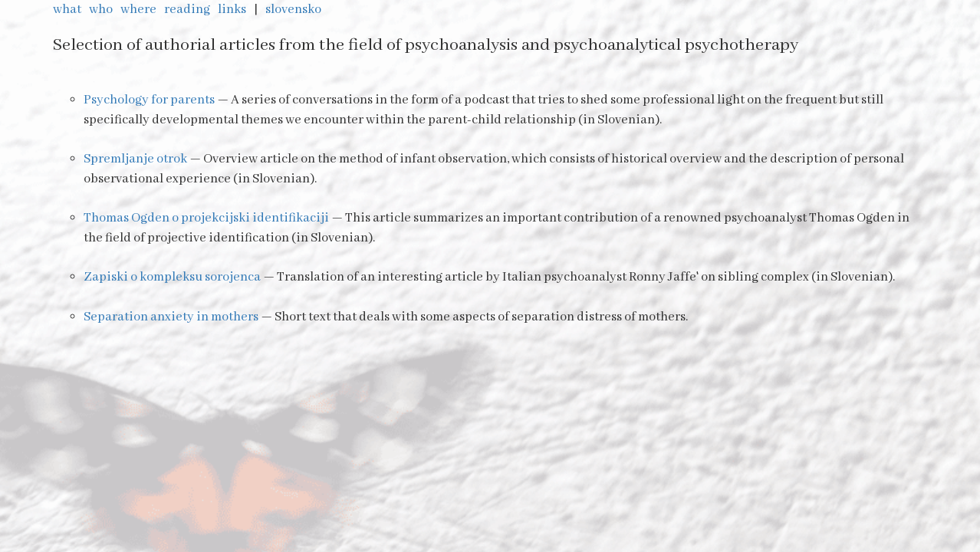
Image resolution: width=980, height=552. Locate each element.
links (233, 10)
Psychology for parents (149, 100)
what (68, 10)
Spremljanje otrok (135, 159)
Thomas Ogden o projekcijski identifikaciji (206, 218)
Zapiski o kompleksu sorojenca (172, 277)
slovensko (294, 10)
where (140, 10)
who (102, 10)
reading (188, 10)
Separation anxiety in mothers (171, 317)
